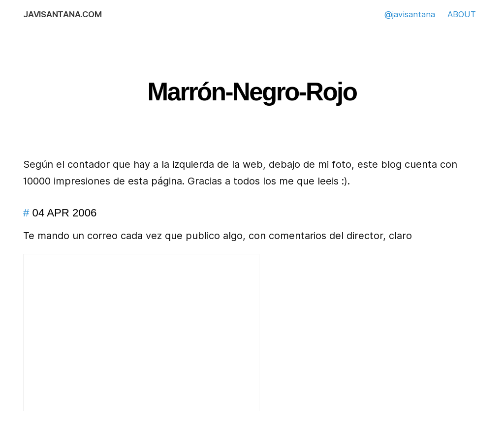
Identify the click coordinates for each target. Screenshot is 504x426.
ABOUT (462, 14)
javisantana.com (62, 14)
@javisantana (410, 14)
